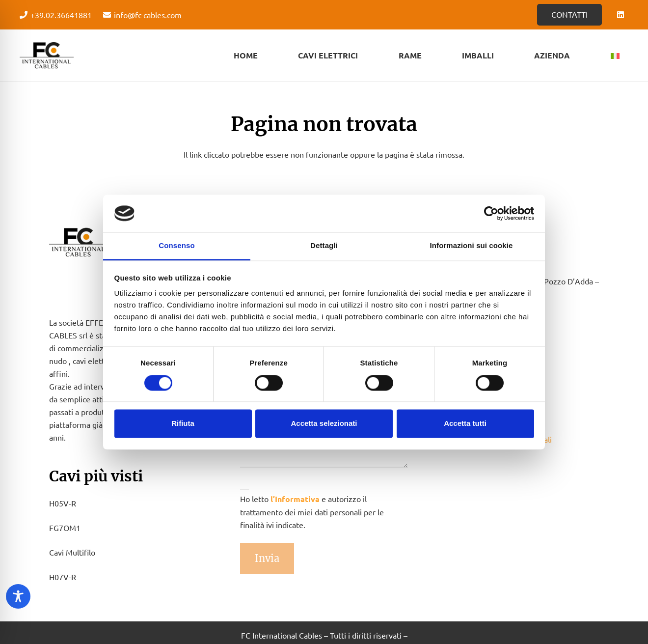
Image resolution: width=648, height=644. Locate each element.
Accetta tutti (465, 424)
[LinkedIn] (621, 15)
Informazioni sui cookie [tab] (472, 246)
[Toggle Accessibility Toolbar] (18, 596)
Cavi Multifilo (72, 552)
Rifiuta (183, 424)
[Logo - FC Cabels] (47, 56)
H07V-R (63, 577)
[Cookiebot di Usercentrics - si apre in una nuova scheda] (491, 213)
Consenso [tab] (176, 246)
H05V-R (63, 503)
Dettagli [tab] (324, 246)
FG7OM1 (65, 528)
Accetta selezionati (324, 424)
